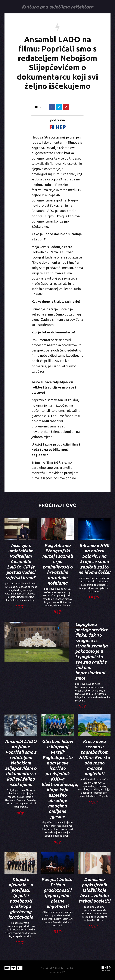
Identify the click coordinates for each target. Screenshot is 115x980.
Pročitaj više (21, 607)
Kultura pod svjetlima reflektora (57, 7)
